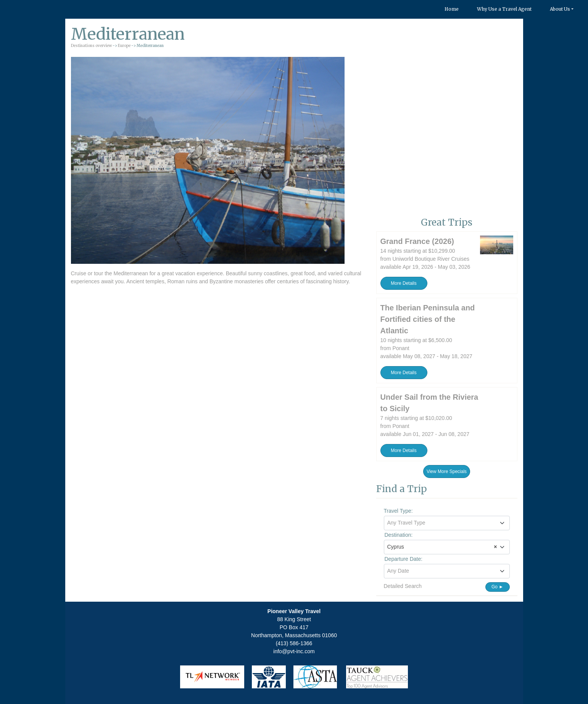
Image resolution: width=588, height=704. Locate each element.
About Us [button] (560, 9)
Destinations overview (91, 46)
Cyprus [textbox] (442, 547)
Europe (124, 46)
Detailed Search (403, 586)
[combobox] (447, 523)
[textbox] (447, 523)
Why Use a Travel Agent (504, 9)
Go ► (497, 587)
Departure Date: (404, 559)
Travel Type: (398, 511)
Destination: (399, 535)
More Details (404, 283)
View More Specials (447, 471)
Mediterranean (131, 273)
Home (452, 9)
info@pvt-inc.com (294, 651)
